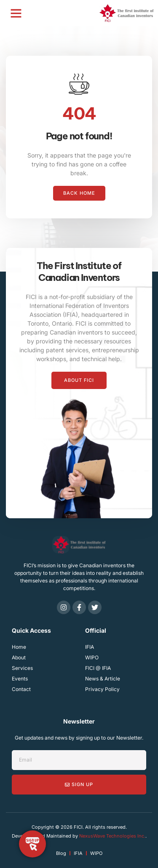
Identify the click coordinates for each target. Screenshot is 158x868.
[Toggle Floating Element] (32, 844)
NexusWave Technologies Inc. (112, 836)
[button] (16, 13)
